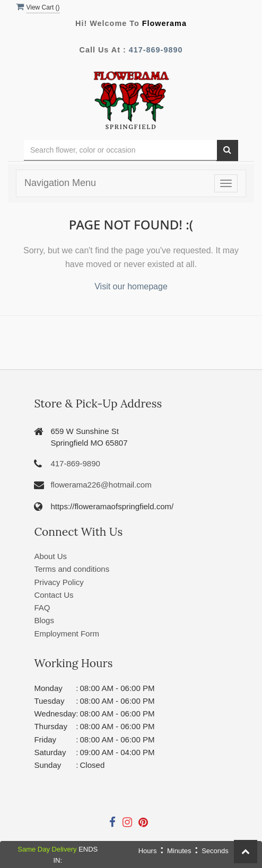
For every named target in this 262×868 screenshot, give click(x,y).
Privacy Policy (59, 582)
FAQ (42, 608)
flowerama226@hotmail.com (101, 485)
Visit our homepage (131, 286)
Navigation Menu (60, 183)
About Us (50, 556)
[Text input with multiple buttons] (120, 150)
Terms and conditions (72, 569)
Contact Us (54, 595)
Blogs (44, 620)
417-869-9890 (156, 50)
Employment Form (67, 634)
